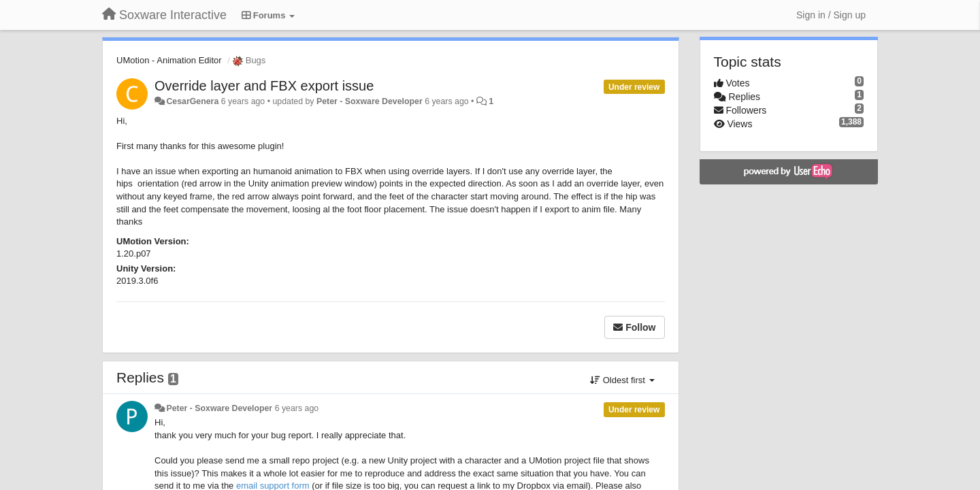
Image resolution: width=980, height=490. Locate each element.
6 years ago (297, 408)
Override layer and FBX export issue (264, 86)
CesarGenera (192, 101)
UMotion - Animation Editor (169, 60)
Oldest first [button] (622, 380)
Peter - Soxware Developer (370, 101)
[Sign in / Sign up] (831, 15)
